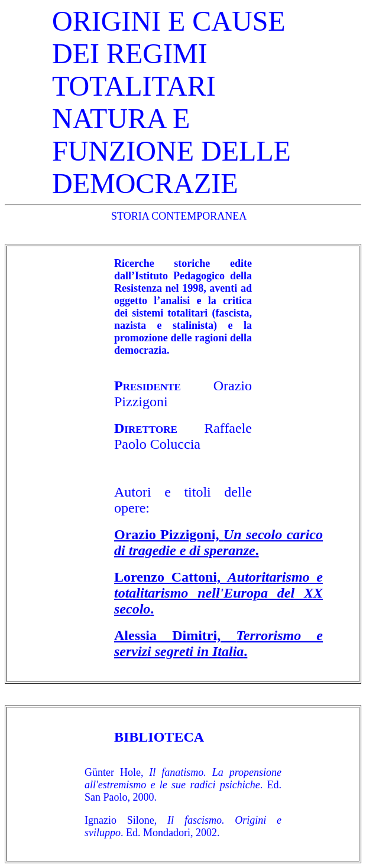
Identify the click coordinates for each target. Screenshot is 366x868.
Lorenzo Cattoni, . (218, 593)
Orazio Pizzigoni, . (218, 542)
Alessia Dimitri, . (218, 643)
